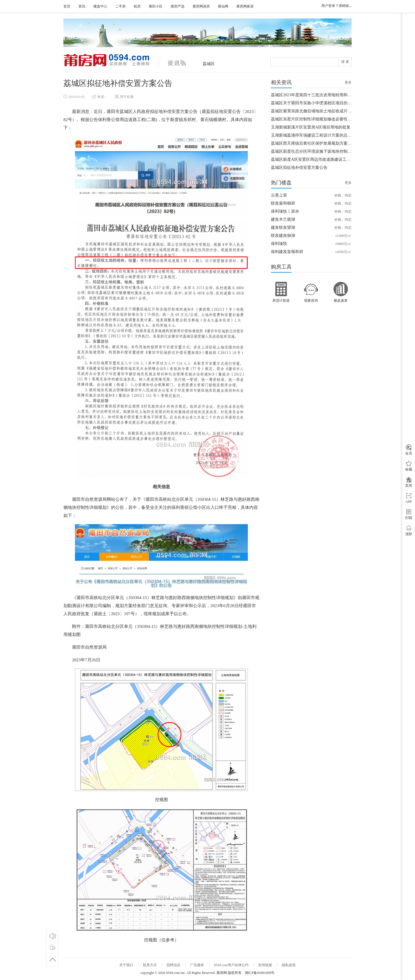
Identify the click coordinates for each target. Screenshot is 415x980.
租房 (137, 6)
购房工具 (281, 267)
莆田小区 (156, 6)
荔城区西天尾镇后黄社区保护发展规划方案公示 (313, 143)
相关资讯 (281, 82)
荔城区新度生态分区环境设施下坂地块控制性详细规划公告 (323, 151)
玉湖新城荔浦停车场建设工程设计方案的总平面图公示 (319, 135)
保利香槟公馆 (184, 507)
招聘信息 (173, 965)
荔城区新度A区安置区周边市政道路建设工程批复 (315, 159)
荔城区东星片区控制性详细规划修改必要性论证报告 (317, 119)
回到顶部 (52, 960)
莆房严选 (178, 6)
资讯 (82, 6)
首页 (67, 6)
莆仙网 (223, 6)
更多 (348, 82)
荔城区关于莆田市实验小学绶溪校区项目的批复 (313, 103)
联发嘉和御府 (283, 203)
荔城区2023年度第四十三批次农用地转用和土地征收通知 (321, 95)
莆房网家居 (245, 6)
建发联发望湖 (283, 227)
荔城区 (209, 64)
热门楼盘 (281, 183)
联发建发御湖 (283, 236)
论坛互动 (52, 936)
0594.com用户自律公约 (231, 965)
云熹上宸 (279, 195)
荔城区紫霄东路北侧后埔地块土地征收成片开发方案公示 (321, 111)
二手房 (120, 6)
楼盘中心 (100, 6)
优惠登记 (52, 948)
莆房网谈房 (201, 6)
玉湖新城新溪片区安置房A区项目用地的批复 (311, 127)
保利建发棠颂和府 (287, 252)
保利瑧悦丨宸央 (285, 211)
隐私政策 (289, 965)
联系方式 (150, 965)
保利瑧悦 (279, 244)
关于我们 (126, 965)
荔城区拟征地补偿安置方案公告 (299, 168)
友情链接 (265, 965)
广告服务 (197, 965)
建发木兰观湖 (283, 219)
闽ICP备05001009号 (260, 973)
